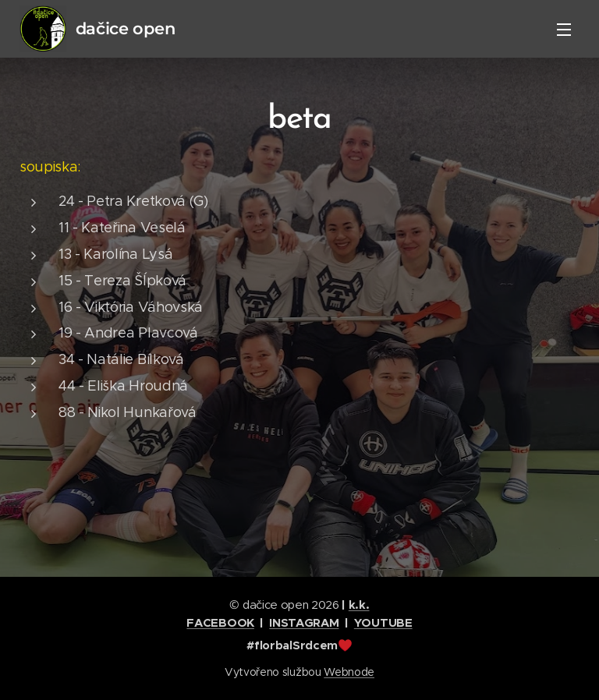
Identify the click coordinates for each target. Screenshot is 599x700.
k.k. (359, 605)
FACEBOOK (220, 622)
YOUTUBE (383, 622)
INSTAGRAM (304, 622)
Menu (564, 30)
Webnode (349, 672)
